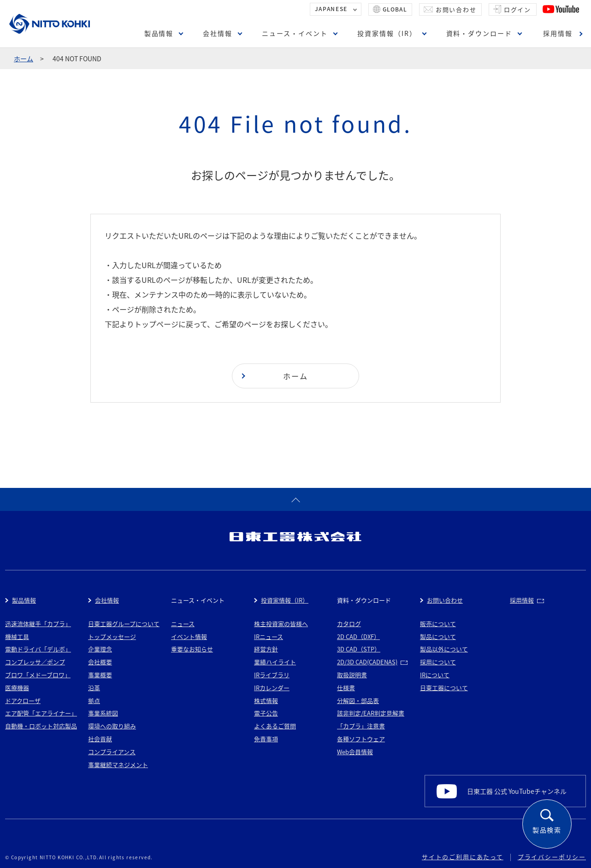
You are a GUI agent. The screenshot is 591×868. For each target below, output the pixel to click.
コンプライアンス (112, 752)
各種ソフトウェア (361, 739)
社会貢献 (100, 739)
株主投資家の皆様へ (281, 624)
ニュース (183, 624)
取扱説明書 (352, 675)
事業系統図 (103, 713)
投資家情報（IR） (387, 33)
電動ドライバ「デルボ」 (38, 649)
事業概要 (100, 675)
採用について (438, 662)
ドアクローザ (23, 701)
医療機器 (17, 688)
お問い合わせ (456, 9)
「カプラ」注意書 (361, 726)
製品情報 (159, 33)
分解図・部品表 (358, 701)
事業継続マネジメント (118, 765)
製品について (438, 636)
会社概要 (100, 662)
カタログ (349, 624)
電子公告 (266, 713)
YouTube (561, 9)
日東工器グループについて (124, 624)
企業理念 (100, 649)
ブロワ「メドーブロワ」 (38, 675)
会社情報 (218, 33)
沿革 (94, 688)
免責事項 (266, 739)
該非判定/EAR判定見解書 (371, 713)
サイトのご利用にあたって (463, 857)
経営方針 (266, 649)
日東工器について (444, 688)
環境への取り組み (112, 726)
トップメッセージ (112, 636)
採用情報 (558, 33)
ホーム (24, 59)
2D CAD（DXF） (358, 636)
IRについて (435, 675)
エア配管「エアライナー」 (41, 713)
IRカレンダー (272, 688)
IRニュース (269, 636)
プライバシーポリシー (552, 857)
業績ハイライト (275, 662)
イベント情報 (189, 636)
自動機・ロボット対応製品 (41, 726)
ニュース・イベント (295, 33)
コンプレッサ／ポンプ (35, 662)
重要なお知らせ (192, 649)
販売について (438, 624)
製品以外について (444, 649)
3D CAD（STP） (359, 649)
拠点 (94, 701)
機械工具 (17, 636)
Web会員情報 (355, 752)
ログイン (517, 9)
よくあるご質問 (275, 726)
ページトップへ (295, 499)
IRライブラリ (272, 675)
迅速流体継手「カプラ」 (38, 624)
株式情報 (266, 701)
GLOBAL (395, 9)
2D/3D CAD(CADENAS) (367, 662)
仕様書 (346, 688)
